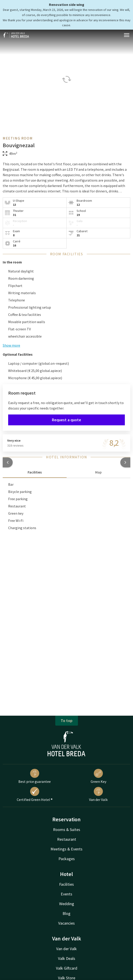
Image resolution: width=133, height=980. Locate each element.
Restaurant (67, 839)
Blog (66, 913)
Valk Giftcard (67, 968)
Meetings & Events (66, 849)
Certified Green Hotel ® (35, 794)
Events (66, 894)
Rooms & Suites (67, 830)
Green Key (98, 776)
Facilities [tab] (35, 472)
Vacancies (66, 923)
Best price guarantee (35, 776)
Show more (11, 345)
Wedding (67, 904)
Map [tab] (98, 472)
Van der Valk (98, 794)
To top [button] (67, 721)
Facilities (66, 884)
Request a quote (66, 420)
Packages (67, 859)
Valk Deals (67, 958)
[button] (8, 462)
